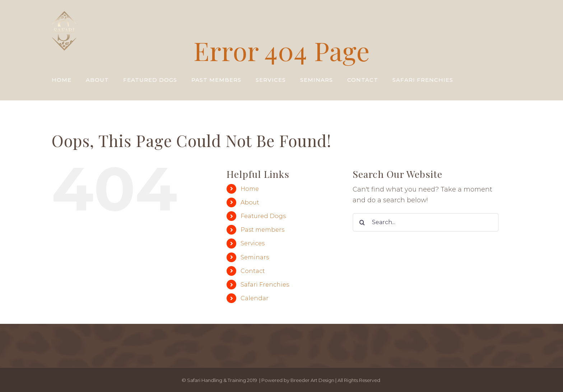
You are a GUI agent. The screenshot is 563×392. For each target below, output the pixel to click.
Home (250, 189)
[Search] (362, 222)
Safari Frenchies (265, 285)
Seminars (255, 257)
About (250, 202)
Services (253, 243)
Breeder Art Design (312, 380)
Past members (262, 230)
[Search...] (426, 222)
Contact (253, 271)
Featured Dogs (263, 216)
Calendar (255, 298)
